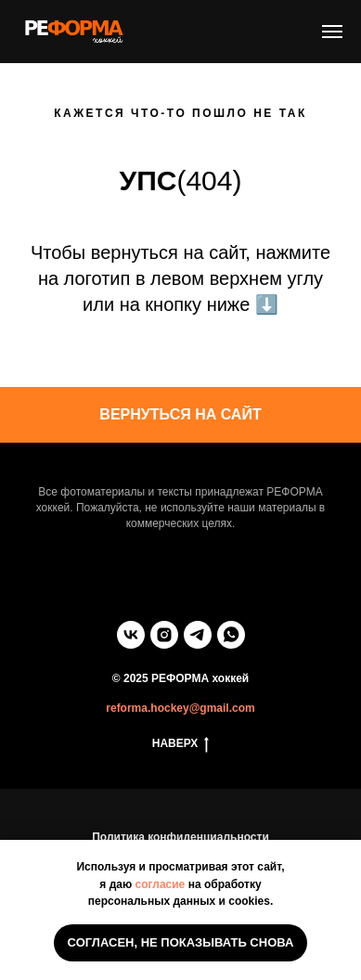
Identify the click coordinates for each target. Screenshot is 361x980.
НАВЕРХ (181, 744)
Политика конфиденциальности (180, 837)
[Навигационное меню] (332, 32)
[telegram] (198, 635)
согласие (161, 884)
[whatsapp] (231, 635)
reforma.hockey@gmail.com (180, 708)
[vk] (131, 635)
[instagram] (164, 635)
